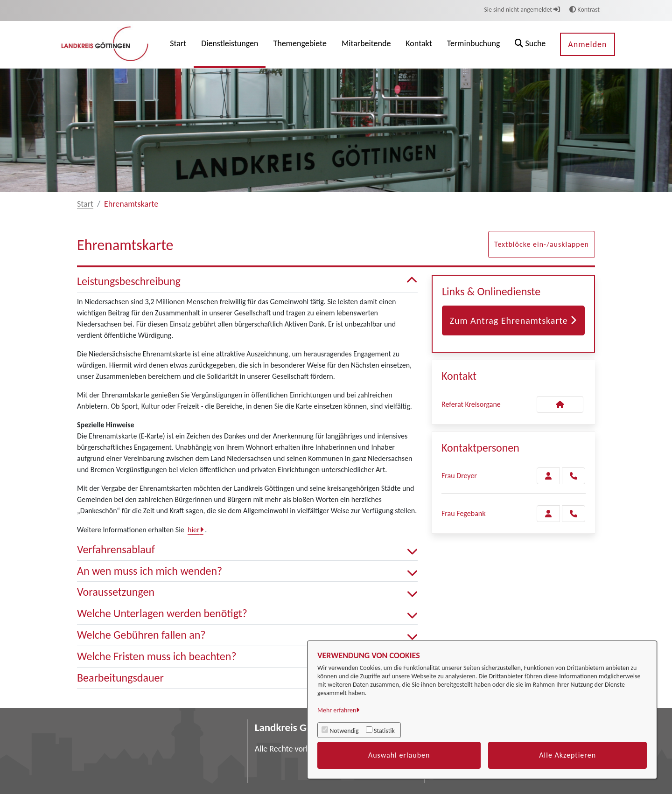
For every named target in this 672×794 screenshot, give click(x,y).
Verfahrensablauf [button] (247, 550)
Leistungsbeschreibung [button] (247, 282)
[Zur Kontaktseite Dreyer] (548, 476)
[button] (530, 45)
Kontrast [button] (584, 10)
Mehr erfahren (337, 710)
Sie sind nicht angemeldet (522, 10)
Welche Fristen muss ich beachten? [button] (247, 657)
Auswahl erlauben (399, 755)
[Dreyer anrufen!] (574, 476)
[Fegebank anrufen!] (574, 514)
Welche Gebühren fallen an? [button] (247, 635)
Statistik (384, 731)
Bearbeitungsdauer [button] (247, 678)
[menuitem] (178, 45)
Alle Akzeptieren (567, 755)
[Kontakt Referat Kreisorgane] (560, 404)
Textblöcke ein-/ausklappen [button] (542, 244)
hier (194, 530)
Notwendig (344, 731)
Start (85, 204)
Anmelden (587, 44)
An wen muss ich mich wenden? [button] (247, 571)
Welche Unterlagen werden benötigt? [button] (247, 614)
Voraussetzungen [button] (247, 592)
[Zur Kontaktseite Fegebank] (548, 514)
